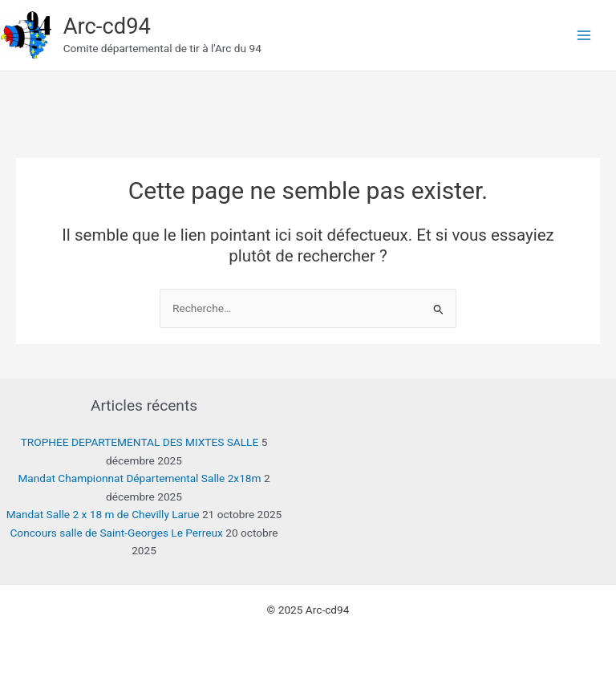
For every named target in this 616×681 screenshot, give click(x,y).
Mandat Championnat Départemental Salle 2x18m (139, 478)
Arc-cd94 (107, 26)
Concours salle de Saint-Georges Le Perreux (116, 533)
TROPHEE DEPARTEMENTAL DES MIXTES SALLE (140, 442)
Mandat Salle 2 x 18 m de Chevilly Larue (103, 514)
